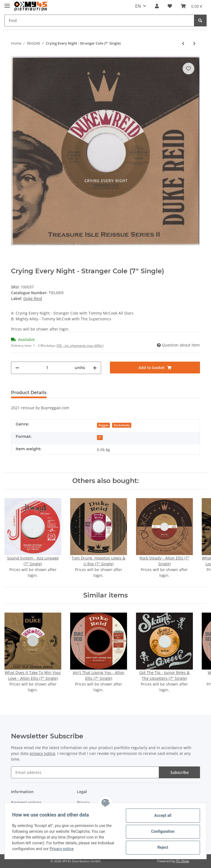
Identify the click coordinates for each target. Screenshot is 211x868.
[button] (157, 6)
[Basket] (191, 6)
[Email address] (85, 772)
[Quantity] (47, 368)
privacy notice (42, 753)
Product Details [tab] (29, 393)
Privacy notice (80, 849)
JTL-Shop (182, 861)
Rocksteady (122, 425)
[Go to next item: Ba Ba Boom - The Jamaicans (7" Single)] (194, 43)
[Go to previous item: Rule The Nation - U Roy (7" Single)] (183, 43)
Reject (162, 847)
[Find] (99, 21)
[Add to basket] (155, 368)
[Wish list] (170, 6)
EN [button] (138, 6)
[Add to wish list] (188, 69)
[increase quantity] (95, 368)
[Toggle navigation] (7, 3)
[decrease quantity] (17, 368)
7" (100, 438)
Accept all (162, 815)
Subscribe (180, 772)
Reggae (103, 425)
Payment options (26, 802)
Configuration (161, 831)
